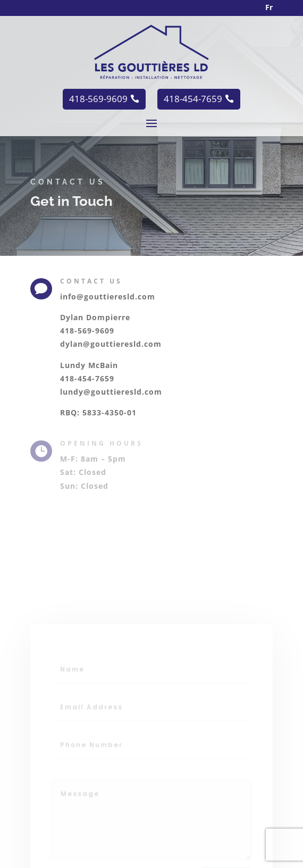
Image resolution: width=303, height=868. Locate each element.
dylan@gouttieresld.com (111, 344)
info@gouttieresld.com (108, 297)
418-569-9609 (87, 331)
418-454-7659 (87, 378)
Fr (269, 7)
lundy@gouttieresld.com (111, 392)
